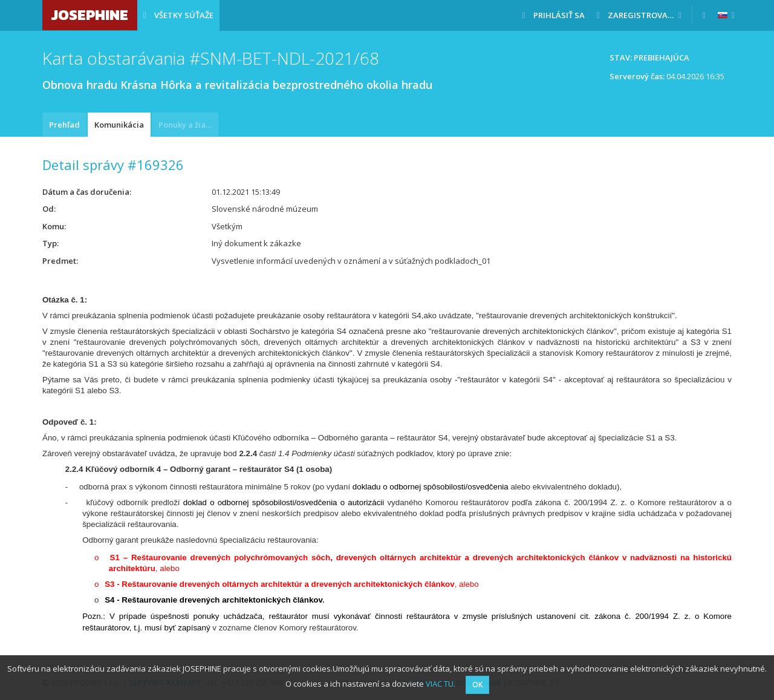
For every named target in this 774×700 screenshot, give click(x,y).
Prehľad (64, 125)
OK (477, 685)
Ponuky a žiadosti (188, 125)
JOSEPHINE (90, 15)
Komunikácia (119, 125)
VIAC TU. (441, 684)
